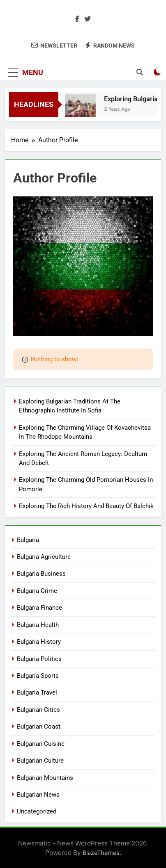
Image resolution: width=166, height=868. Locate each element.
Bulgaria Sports (38, 676)
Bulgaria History (39, 642)
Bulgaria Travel (37, 693)
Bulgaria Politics (39, 659)
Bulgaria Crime (37, 591)
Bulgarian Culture (40, 761)
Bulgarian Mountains (45, 778)
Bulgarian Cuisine (41, 744)
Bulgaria (28, 540)
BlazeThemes (101, 853)
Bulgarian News (38, 795)
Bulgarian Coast (39, 727)
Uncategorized (37, 811)
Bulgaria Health (38, 625)
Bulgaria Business (41, 574)
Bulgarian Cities (38, 710)
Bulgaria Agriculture (44, 557)
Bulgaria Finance (39, 608)
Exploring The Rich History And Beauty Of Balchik (86, 506)
